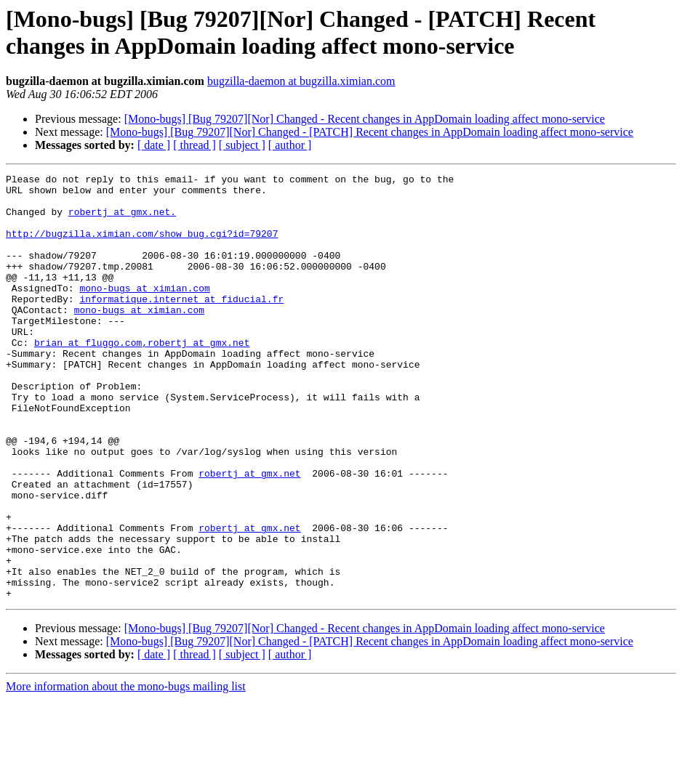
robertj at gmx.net (249, 534)
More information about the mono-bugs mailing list (126, 771)
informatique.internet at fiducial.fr (181, 325)
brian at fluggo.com (88, 377)
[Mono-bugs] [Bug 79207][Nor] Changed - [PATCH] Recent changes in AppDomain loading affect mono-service (370, 132)
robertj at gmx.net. (122, 220)
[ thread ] (194, 145)
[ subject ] (242, 145)
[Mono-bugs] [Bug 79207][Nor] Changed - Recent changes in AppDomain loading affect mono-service (365, 119)
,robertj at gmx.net (196, 377)
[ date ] (154, 145)
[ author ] (290, 145)
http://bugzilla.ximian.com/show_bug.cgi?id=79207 (142, 246)
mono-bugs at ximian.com (144, 312)
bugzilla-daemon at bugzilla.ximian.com (301, 81)
